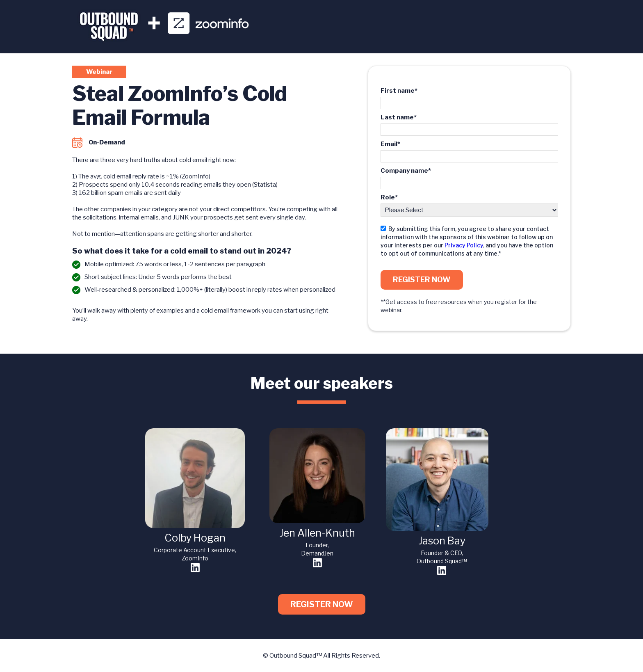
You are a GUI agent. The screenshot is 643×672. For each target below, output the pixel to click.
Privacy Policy (464, 245)
